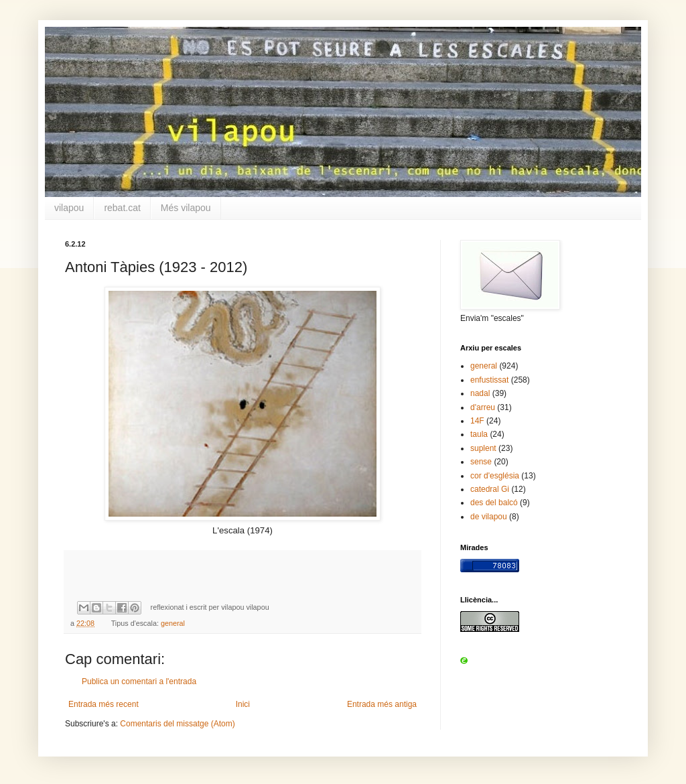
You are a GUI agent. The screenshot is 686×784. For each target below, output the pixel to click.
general (173, 623)
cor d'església (495, 476)
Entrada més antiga (382, 704)
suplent (483, 448)
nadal (480, 393)
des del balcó (494, 503)
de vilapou (489, 517)
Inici (243, 704)
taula (479, 434)
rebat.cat (122, 208)
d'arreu (483, 407)
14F (477, 421)
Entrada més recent (104, 704)
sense (481, 462)
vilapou (69, 208)
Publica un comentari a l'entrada (139, 681)
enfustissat (489, 380)
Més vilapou (186, 208)
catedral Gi (490, 489)
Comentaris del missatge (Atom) (177, 724)
